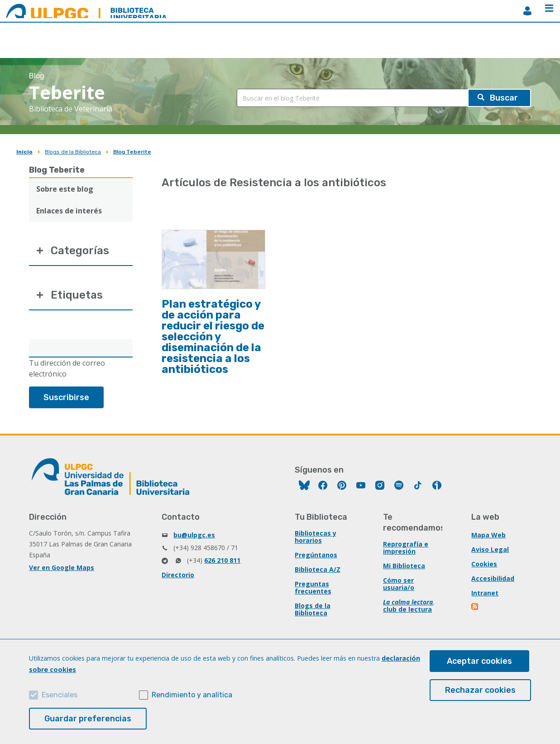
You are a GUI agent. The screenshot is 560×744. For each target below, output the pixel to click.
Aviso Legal (490, 549)
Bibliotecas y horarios (316, 537)
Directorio (178, 575)
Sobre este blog (65, 189)
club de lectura (407, 609)
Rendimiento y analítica (192, 695)
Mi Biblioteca (404, 566)
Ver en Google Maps (62, 568)
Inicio (24, 152)
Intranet (485, 593)
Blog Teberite (132, 152)
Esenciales (60, 695)
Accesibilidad (493, 578)
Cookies (484, 564)
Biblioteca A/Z (318, 569)
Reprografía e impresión (406, 548)
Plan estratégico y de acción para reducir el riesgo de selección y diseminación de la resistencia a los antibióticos (213, 337)
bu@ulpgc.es (194, 535)
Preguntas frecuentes (313, 587)
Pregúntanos (316, 555)
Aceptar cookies (479, 661)
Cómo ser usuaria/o (399, 584)
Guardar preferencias (88, 719)
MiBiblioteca (527, 11)
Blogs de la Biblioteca (73, 152)
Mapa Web (488, 535)
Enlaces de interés (69, 211)
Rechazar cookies (480, 690)
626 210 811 (222, 560)
